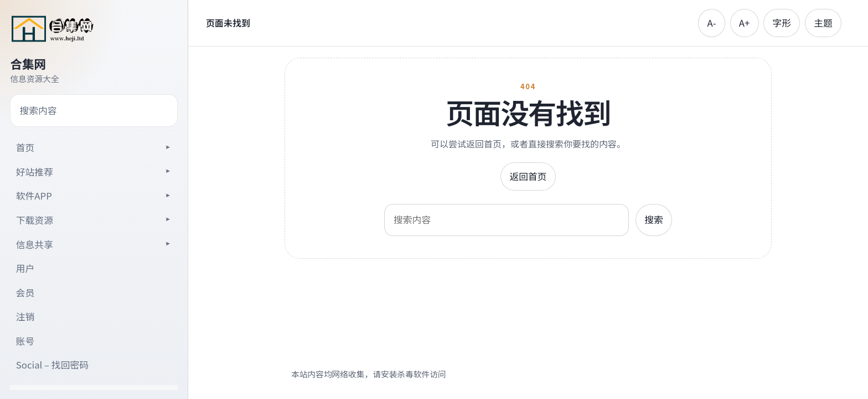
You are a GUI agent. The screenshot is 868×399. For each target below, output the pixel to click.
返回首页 (528, 176)
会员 (25, 293)
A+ (745, 23)
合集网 (28, 64)
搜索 (654, 219)
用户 (25, 268)
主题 (823, 23)
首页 (25, 147)
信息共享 (35, 244)
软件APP (34, 196)
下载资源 (35, 220)
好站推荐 (35, 172)
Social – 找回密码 (52, 365)
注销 (25, 316)
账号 (25, 341)
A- (712, 23)
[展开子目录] (167, 147)
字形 (782, 23)
